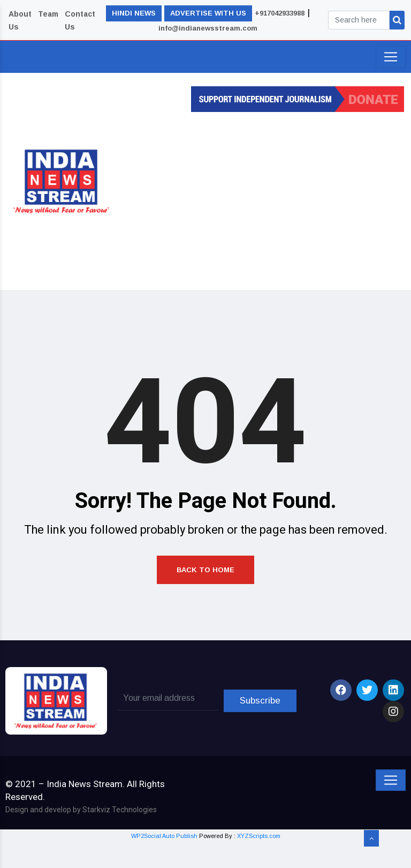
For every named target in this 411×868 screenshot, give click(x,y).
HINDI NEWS (134, 13)
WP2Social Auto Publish (164, 862)
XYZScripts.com (259, 862)
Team (48, 14)
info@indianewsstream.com (208, 28)
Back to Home (205, 593)
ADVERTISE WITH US (208, 13)
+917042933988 (280, 13)
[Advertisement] (269, 198)
